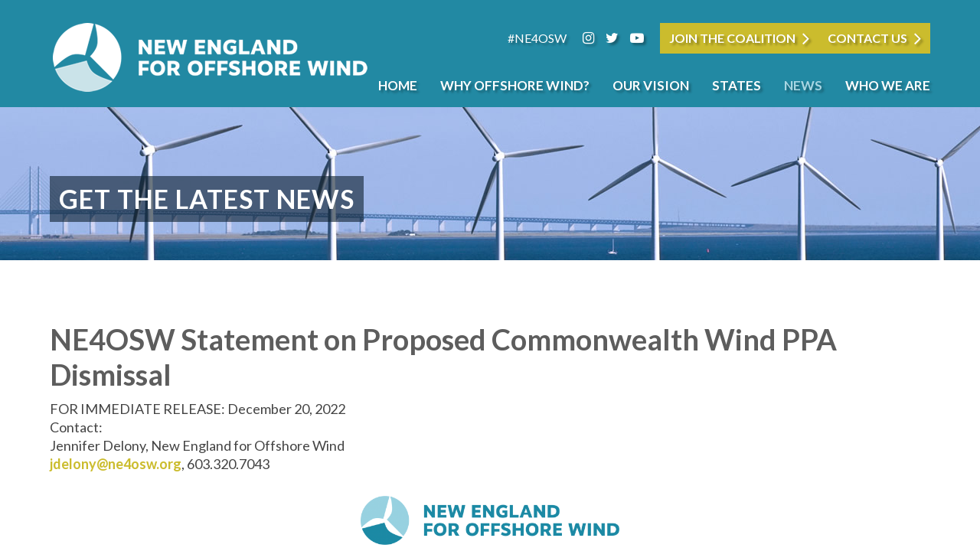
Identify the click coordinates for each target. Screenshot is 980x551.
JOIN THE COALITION (732, 38)
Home (398, 85)
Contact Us (867, 38)
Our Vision (651, 85)
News (803, 85)
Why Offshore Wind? (515, 85)
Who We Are (888, 85)
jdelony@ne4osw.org (116, 464)
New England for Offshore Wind (211, 57)
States (737, 85)
